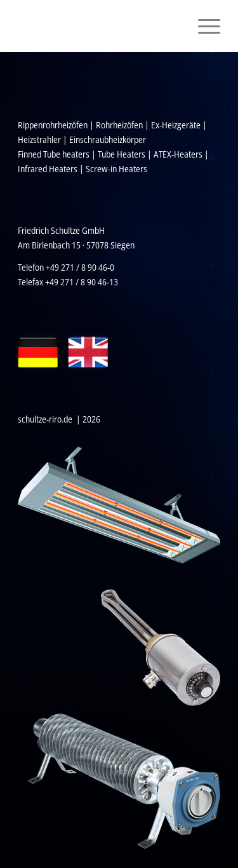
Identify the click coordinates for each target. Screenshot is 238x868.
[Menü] (203, 26)
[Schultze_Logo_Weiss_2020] (99, 26)
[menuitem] (203, 26)
